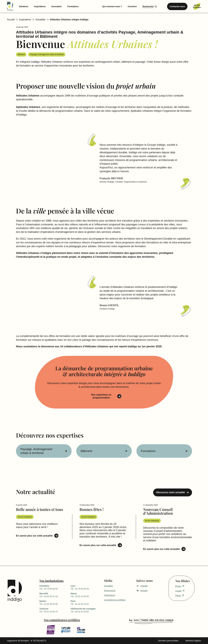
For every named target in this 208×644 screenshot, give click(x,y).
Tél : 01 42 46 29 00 (86, 602)
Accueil (11, 20)
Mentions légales (193, 641)
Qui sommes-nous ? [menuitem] (112, 6)
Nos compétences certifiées (62, 620)
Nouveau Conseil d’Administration (158, 511)
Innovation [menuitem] (57, 6)
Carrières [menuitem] (132, 6)
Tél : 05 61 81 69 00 (86, 610)
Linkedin (142, 586)
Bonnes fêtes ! (92, 509)
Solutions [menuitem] (24, 6)
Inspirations (25, 20)
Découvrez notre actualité (171, 492)
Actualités (40, 20)
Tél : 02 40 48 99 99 (55, 602)
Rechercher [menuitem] (148, 6)
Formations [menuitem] (73, 6)
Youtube (142, 591)
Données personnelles (168, 641)
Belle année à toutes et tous (40, 509)
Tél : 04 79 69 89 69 (55, 587)
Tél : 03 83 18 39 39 (86, 595)
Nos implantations (51, 581)
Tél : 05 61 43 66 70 (55, 610)
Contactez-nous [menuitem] (177, 6)
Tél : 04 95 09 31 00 (55, 595)
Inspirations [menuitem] (40, 6)
